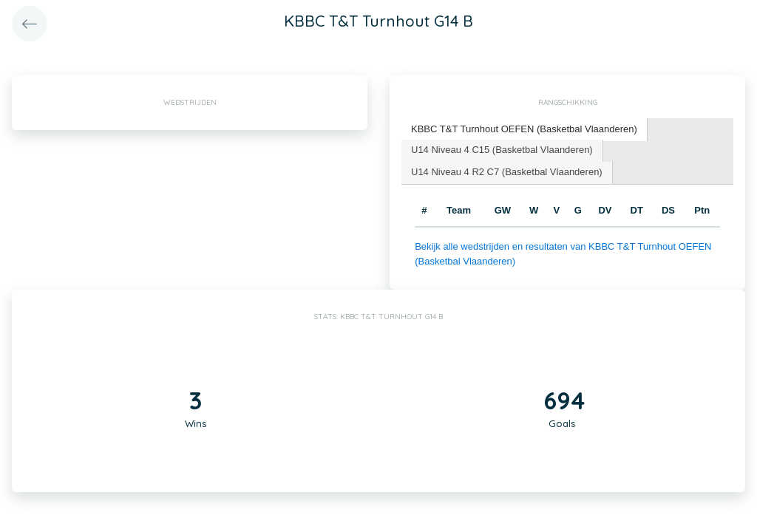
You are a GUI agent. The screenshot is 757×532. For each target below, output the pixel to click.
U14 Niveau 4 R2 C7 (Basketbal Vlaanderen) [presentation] (507, 172)
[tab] (525, 130)
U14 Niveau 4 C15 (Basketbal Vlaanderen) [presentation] (502, 150)
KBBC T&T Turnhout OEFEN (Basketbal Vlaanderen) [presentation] (524, 129)
